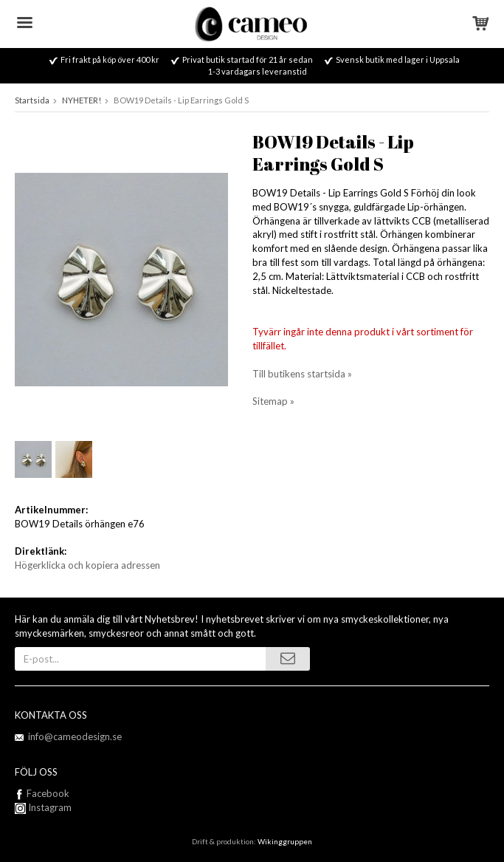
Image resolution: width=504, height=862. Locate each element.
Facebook (48, 793)
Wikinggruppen (285, 841)
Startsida (32, 100)
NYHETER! (82, 100)
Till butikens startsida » (302, 374)
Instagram (43, 807)
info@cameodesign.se (75, 736)
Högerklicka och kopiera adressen (87, 565)
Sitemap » (273, 401)
